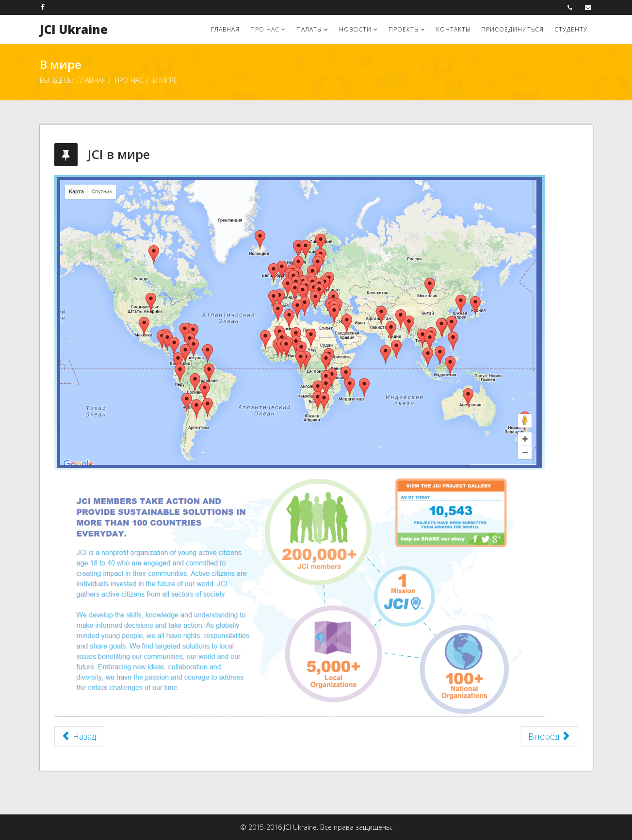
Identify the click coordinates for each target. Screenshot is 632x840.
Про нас (265, 29)
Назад (79, 736)
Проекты (404, 29)
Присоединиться (512, 29)
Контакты (453, 29)
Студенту (571, 29)
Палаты (309, 29)
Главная (225, 29)
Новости (355, 29)
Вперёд (548, 736)
